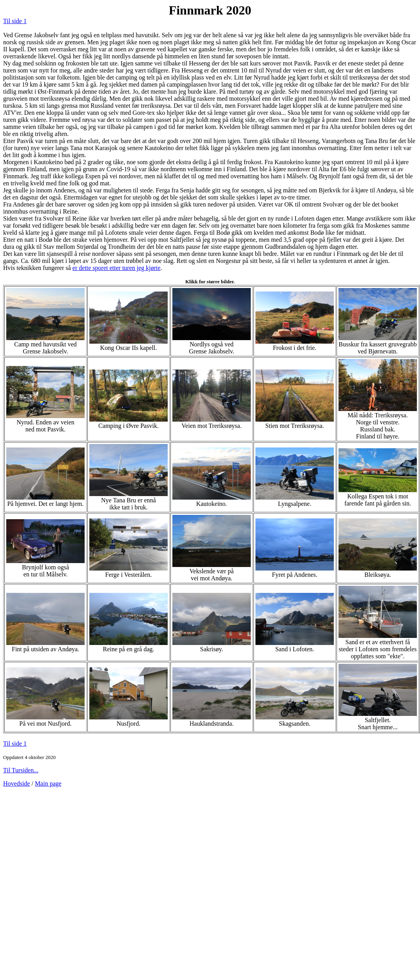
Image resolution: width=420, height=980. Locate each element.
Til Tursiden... (21, 770)
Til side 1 (15, 21)
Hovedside (16, 783)
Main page (48, 783)
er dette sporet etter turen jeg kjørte (117, 268)
